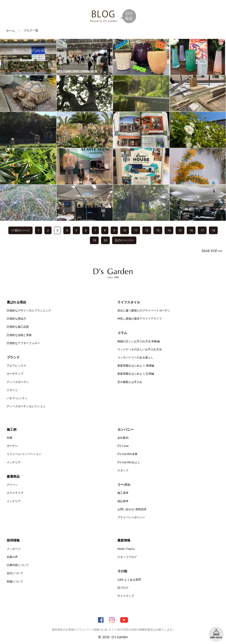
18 (213, 230)
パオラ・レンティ (17, 398)
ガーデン (12, 446)
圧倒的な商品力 (16, 318)
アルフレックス (16, 365)
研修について (15, 581)
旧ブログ (123, 588)
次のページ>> (124, 240)
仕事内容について (18, 565)
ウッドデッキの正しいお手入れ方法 (140, 349)
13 (158, 230)
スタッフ (123, 470)
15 (180, 230)
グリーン (12, 485)
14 (169, 230)
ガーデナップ (15, 373)
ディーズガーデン (18, 382)
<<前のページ (20, 230)
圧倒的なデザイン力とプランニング (29, 310)
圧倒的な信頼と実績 (19, 335)
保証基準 (123, 501)
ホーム (11, 30)
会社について (15, 573)
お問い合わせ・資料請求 (132, 509)
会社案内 (123, 438)
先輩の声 (12, 557)
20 (105, 240)
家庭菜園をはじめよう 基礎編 (136, 365)
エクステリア (15, 493)
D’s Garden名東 (127, 454)
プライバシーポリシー (131, 517)
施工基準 (123, 493)
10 (125, 230)
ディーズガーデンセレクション (26, 406)
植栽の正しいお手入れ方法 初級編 (139, 341)
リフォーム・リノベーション (24, 454)
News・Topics (126, 549)
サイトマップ (126, 596)
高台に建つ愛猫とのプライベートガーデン (144, 310)
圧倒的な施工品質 (18, 327)
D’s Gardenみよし (129, 462)
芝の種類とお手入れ (130, 382)
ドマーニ (12, 390)
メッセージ (14, 549)
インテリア (14, 462)
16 (191, 230)
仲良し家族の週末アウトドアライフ (140, 318)
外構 (9, 438)
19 (94, 240)
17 (202, 230)
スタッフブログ (127, 557)
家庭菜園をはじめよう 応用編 (136, 373)
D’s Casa (123, 446)
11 (136, 230)
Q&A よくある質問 (129, 579)
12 (147, 230)
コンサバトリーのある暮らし (135, 357)
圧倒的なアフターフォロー (23, 343)
